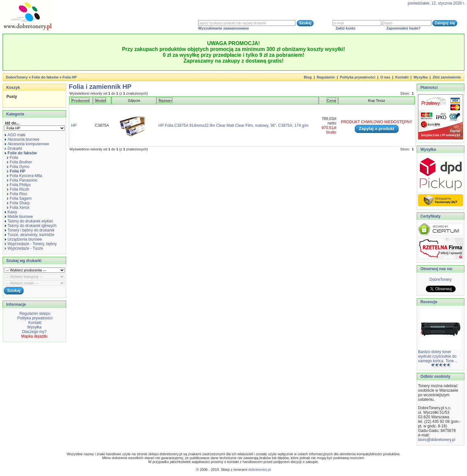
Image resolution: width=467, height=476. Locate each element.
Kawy (11, 212)
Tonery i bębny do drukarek (30, 230)
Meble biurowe (19, 217)
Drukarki (13, 149)
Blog (308, 77)
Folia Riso (17, 194)
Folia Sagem (19, 198)
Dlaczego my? (34, 332)
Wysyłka (421, 77)
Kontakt (402, 77)
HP (74, 125)
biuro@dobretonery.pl (437, 440)
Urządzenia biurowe (23, 239)
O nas (385, 77)
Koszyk (13, 88)
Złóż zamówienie (447, 77)
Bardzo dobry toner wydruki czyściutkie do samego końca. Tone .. (438, 356)
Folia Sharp (18, 203)
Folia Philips (19, 185)
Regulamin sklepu (35, 314)
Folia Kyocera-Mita (25, 176)
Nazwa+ (166, 101)
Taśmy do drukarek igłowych (31, 226)
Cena (331, 101)
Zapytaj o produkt (377, 129)
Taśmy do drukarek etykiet (29, 221)
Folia (13, 158)
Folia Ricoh (18, 189)
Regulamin (326, 77)
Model (101, 101)
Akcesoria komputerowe (27, 144)
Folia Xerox (18, 208)
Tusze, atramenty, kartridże (30, 235)
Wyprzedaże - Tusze (24, 248)
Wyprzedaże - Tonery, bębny (31, 244)
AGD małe (15, 135)
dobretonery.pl (260, 470)
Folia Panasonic (22, 180)
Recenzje (428, 302)
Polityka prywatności (358, 77)
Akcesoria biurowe (22, 139)
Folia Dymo (18, 167)
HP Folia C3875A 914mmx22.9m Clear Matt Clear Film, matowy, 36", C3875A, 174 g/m (234, 125)
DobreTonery (441, 280)
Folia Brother (20, 162)
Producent (80, 101)
